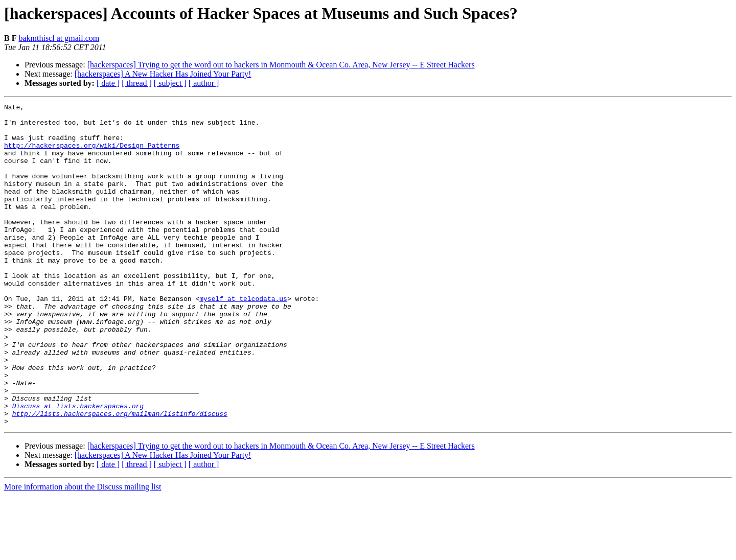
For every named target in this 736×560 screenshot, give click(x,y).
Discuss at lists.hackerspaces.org (78, 467)
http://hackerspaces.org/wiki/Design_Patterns (92, 154)
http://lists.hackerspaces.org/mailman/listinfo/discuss (120, 476)
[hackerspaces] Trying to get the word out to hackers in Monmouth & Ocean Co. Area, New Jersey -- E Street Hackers (281, 65)
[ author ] (204, 83)
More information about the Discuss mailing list (83, 551)
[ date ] (108, 83)
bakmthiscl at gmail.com (59, 38)
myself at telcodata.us (243, 338)
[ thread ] (137, 83)
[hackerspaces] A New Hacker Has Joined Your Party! (163, 74)
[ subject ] (170, 83)
